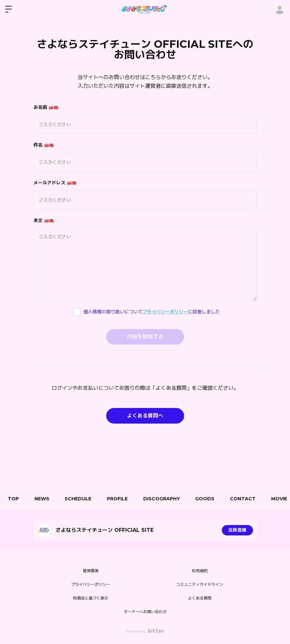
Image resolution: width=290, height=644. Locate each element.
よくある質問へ (145, 416)
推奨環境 (91, 571)
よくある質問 (200, 598)
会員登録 (237, 530)
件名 (44, 145)
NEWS (43, 499)
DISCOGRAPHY (165, 499)
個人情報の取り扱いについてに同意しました (152, 312)
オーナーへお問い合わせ (145, 612)
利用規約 (200, 571)
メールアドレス (55, 183)
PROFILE (120, 499)
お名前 (46, 107)
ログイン (280, 9)
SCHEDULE (80, 499)
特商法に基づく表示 (91, 598)
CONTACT (248, 499)
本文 (44, 220)
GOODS (209, 499)
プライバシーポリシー (165, 312)
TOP (14, 499)
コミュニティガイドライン (200, 584)
